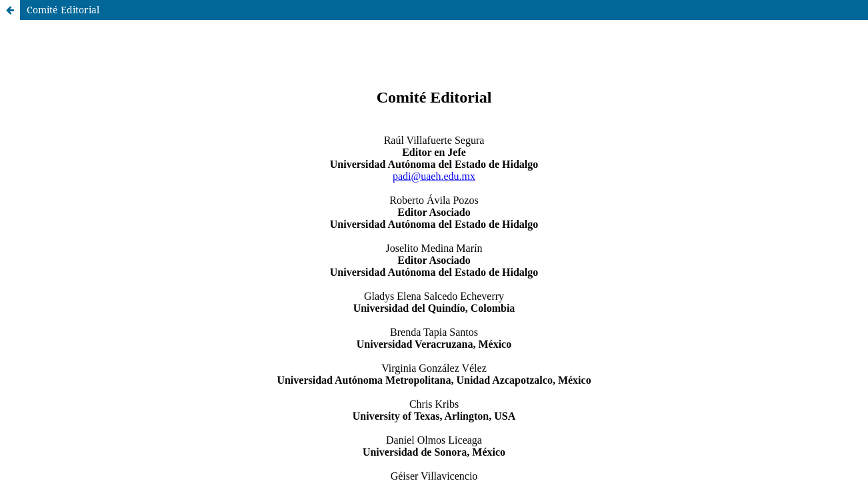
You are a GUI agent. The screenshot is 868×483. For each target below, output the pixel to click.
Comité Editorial (63, 10)
